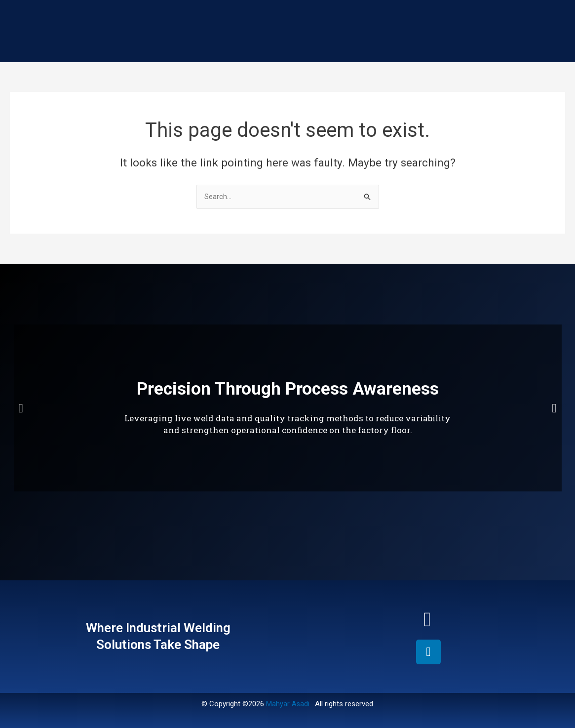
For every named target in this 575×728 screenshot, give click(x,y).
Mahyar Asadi (288, 704)
